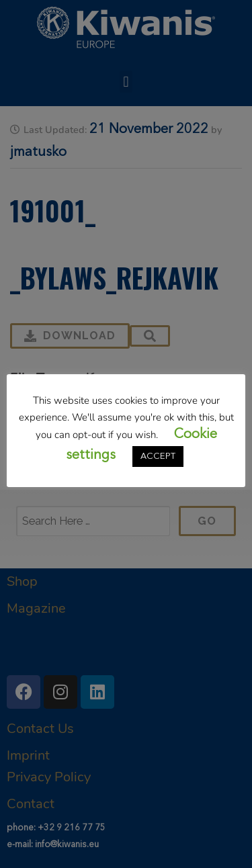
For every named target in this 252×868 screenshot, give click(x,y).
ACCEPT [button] (158, 457)
